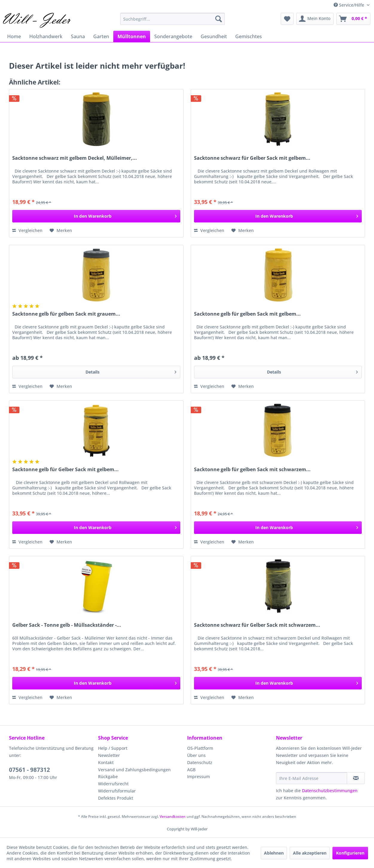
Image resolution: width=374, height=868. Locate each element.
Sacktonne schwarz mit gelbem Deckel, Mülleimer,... (75, 158)
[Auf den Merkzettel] (61, 231)
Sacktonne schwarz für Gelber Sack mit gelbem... (252, 158)
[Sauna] (78, 36)
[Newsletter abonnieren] (356, 778)
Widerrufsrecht (113, 784)
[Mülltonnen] (132, 36)
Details (131, 371)
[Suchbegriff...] (173, 19)
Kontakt (106, 762)
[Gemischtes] (249, 36)
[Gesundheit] (214, 36)
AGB (191, 770)
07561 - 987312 (29, 770)
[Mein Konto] (315, 19)
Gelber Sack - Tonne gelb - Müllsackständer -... (67, 625)
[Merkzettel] (287, 19)
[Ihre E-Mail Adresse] (312, 778)
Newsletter (109, 755)
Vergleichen (27, 230)
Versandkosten (173, 816)
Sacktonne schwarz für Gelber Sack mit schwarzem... (257, 625)
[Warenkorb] (353, 19)
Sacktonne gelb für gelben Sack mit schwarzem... (252, 470)
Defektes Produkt (116, 798)
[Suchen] (219, 19)
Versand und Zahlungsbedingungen (134, 770)
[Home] (14, 36)
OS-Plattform (200, 748)
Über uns (196, 755)
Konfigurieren (350, 853)
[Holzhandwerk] (46, 36)
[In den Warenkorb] (96, 216)
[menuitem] (173, 19)
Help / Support (113, 748)
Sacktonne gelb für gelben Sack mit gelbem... (247, 314)
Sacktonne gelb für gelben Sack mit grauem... (66, 314)
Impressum (199, 776)
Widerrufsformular (117, 791)
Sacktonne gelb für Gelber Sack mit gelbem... (65, 470)
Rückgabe (108, 776)
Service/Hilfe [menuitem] (349, 5)
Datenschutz (200, 762)
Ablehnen (274, 853)
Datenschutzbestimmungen (330, 791)
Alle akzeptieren (310, 853)
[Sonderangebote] (173, 36)
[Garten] (101, 36)
